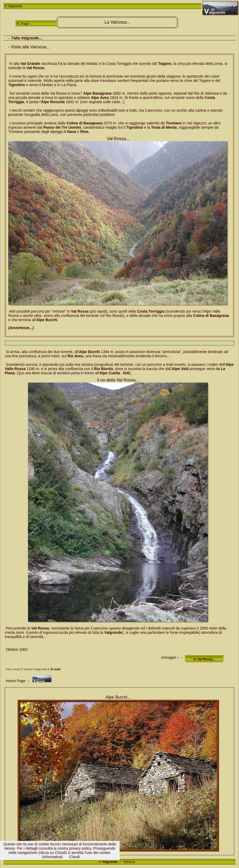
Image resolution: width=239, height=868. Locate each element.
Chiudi (74, 857)
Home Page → (18, 681)
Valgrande (15, 6)
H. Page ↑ (24, 24)
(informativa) (52, 857)
